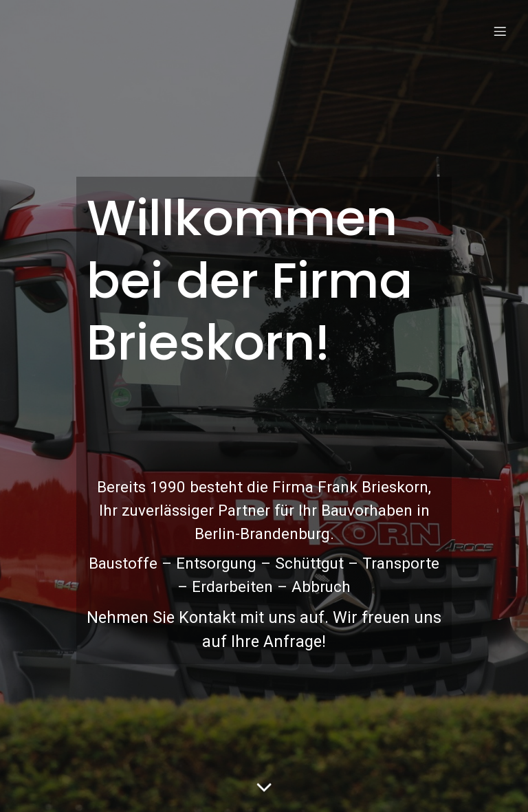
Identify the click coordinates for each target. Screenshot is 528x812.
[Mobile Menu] (500, 31)
